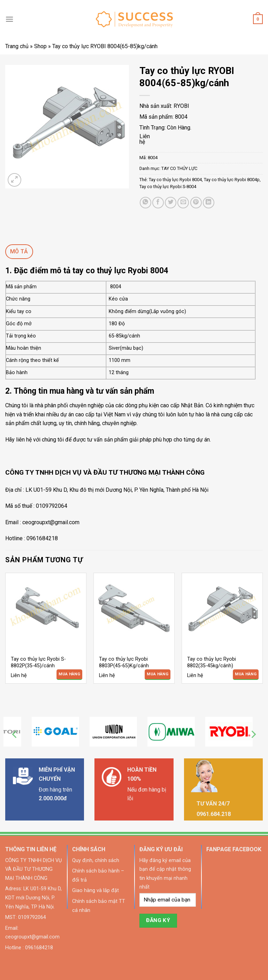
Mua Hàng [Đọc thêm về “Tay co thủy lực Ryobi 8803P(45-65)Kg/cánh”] (158, 674)
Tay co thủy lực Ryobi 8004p (232, 180)
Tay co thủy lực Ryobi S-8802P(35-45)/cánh (38, 662)
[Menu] (9, 19)
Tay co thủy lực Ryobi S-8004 (168, 187)
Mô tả (19, 251)
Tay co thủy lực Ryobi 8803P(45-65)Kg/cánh (124, 662)
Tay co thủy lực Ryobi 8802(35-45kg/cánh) (212, 662)
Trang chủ (17, 46)
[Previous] (15, 734)
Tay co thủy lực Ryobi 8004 (175, 180)
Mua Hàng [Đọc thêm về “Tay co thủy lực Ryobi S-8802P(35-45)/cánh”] (69, 674)
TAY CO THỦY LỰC (179, 168)
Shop (40, 46)
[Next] (253, 734)
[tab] (19, 252)
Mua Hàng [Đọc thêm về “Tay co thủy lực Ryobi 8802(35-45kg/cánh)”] (246, 674)
